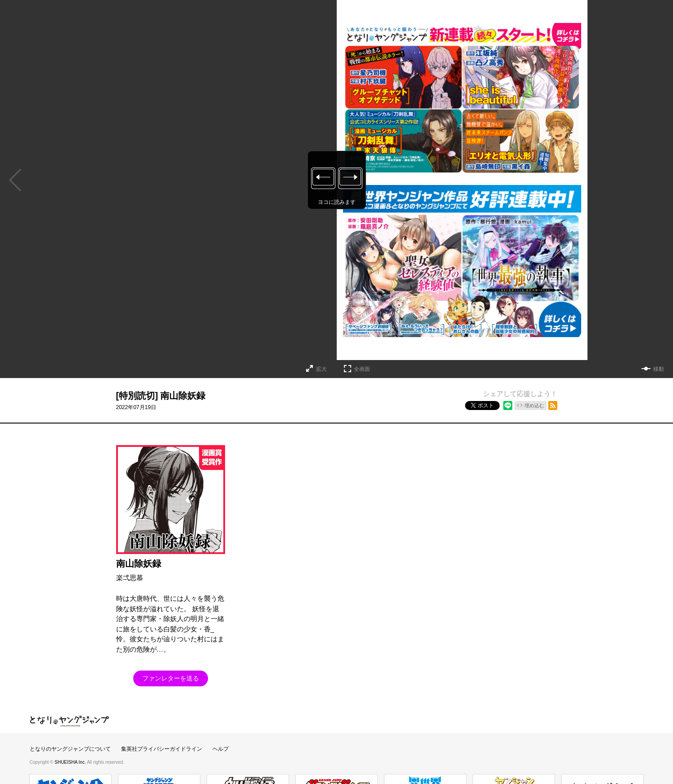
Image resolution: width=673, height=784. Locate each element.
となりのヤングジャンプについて (70, 749)
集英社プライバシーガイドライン (162, 749)
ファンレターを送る (171, 678)
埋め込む (534, 406)
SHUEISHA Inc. (71, 762)
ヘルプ (221, 749)
